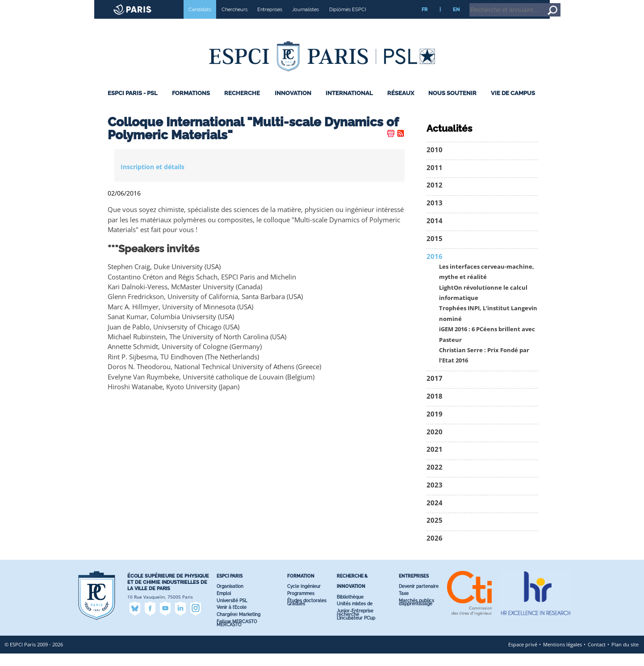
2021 (435, 462)
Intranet (565, 4)
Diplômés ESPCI (348, 22)
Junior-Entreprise (355, 623)
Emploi (224, 606)
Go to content (614, 4)
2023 (435, 497)
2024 (435, 515)
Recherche (242, 106)
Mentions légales (562, 657)
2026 (435, 551)
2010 (435, 162)
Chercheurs (234, 22)
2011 (435, 180)
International (349, 106)
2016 (435, 269)
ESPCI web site (30, 6)
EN (456, 22)
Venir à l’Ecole (232, 620)
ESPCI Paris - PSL (133, 106)
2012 (435, 198)
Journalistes (305, 22)
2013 (435, 215)
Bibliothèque (350, 610)
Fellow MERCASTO (237, 634)
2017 (435, 391)
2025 (435, 533)
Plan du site (625, 657)
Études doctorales (307, 613)
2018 (435, 409)
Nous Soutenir (452, 106)
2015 (435, 251)
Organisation (230, 599)
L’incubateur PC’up (356, 631)
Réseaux (401, 106)
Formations (191, 106)
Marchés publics (416, 613)
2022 (435, 480)
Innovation (293, 106)
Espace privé (523, 657)
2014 (435, 233)
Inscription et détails (153, 179)
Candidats (200, 22)
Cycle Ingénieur (304, 599)
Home (588, 4)
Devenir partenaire (419, 599)
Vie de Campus (513, 106)
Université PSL (232, 613)
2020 (435, 444)
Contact (597, 657)
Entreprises (270, 22)
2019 (435, 427)
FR (424, 22)
